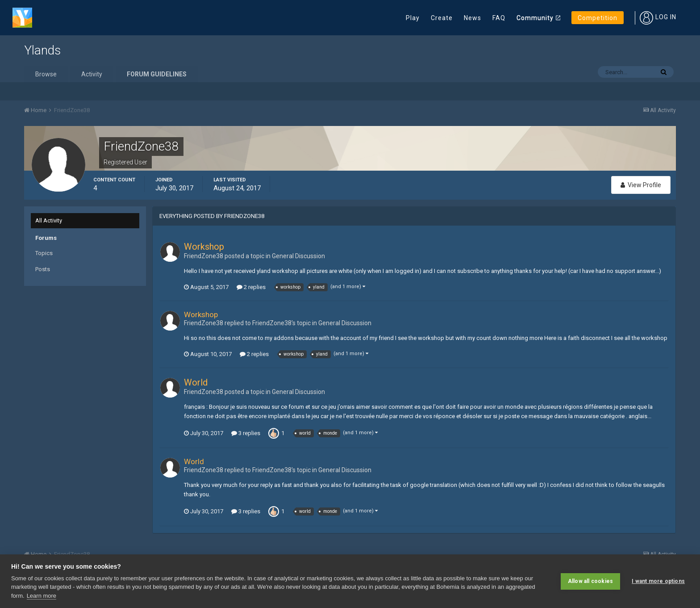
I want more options (658, 581)
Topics (44, 253)
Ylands (42, 50)
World (196, 382)
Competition (598, 18)
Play (413, 18)
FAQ (499, 18)
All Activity (49, 220)
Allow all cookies (590, 581)
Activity (92, 74)
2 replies (251, 287)
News (473, 18)
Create (442, 18)
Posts (43, 269)
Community (535, 18)
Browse (46, 74)
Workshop (204, 247)
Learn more (42, 596)
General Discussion (298, 256)
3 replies (246, 433)
